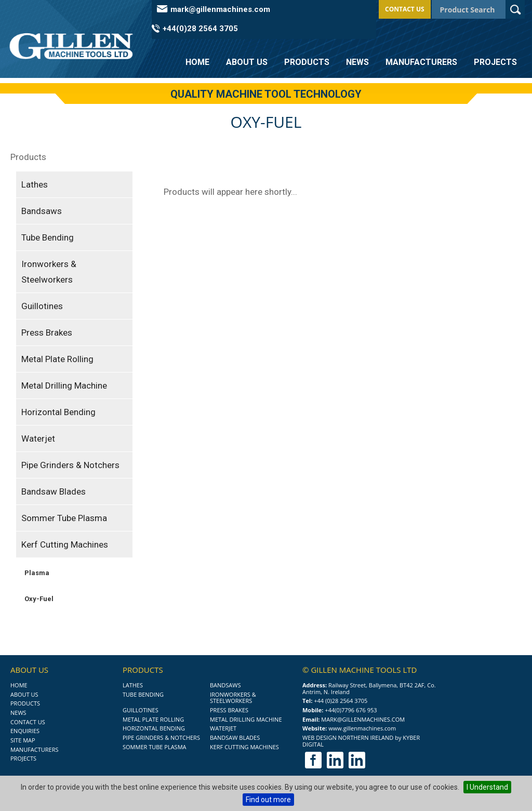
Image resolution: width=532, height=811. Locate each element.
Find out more (268, 800)
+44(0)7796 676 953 (351, 710)
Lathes (35, 184)
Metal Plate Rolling (57, 359)
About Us (247, 62)
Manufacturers (421, 62)
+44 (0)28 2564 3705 (341, 701)
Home (197, 62)
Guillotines (42, 306)
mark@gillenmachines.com (220, 9)
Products (307, 62)
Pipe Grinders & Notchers (70, 465)
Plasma (37, 573)
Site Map (23, 740)
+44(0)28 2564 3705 (200, 29)
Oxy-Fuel (39, 599)
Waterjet (38, 438)
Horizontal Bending (58, 412)
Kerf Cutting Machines (65, 544)
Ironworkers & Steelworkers (49, 272)
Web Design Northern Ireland (348, 737)
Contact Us (405, 9)
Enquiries (25, 731)
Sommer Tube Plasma (64, 518)
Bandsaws (42, 211)
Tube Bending (48, 237)
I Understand (487, 787)
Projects (495, 62)
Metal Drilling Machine (64, 385)
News (357, 62)
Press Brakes (47, 333)
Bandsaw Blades (54, 491)
